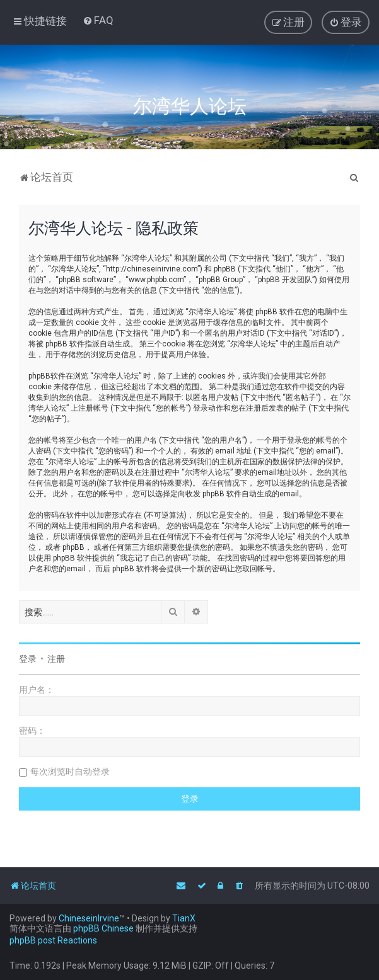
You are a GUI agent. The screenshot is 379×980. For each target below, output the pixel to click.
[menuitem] (98, 20)
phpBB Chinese (103, 928)
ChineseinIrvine (89, 918)
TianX (184, 918)
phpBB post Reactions (53, 940)
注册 (56, 659)
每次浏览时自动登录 (70, 772)
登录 (28, 659)
